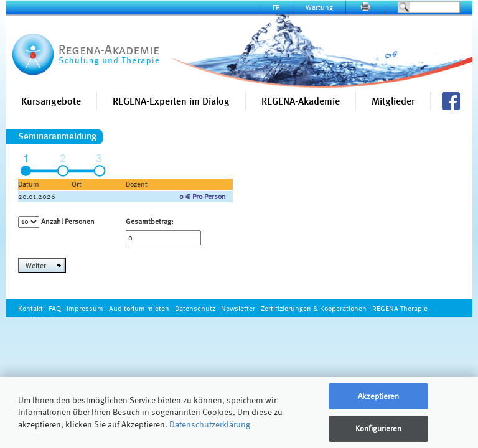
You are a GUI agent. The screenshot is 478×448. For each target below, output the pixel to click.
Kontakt (30, 308)
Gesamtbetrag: (150, 221)
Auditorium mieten (139, 308)
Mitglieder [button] (393, 101)
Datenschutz (195, 308)
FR (276, 7)
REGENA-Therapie (400, 308)
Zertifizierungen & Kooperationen (314, 308)
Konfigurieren (378, 428)
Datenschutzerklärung (210, 424)
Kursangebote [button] (51, 101)
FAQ (55, 308)
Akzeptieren (378, 396)
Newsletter (238, 308)
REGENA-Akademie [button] (301, 101)
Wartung (319, 7)
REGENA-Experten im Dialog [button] (171, 101)
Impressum (85, 308)
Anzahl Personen (68, 221)
